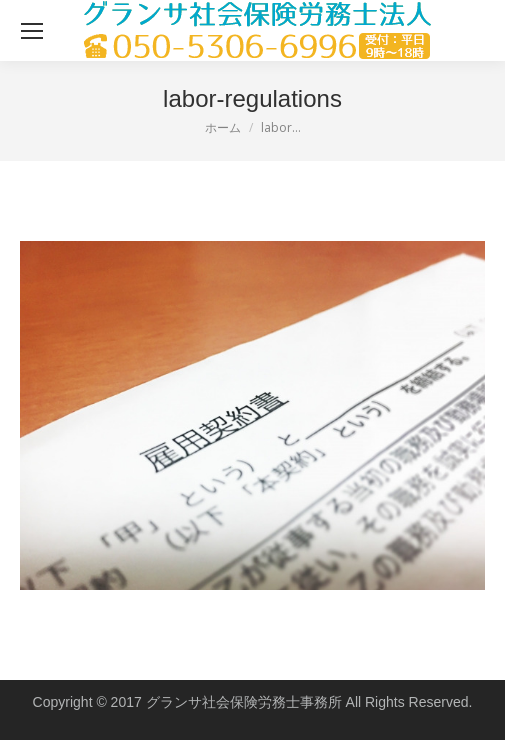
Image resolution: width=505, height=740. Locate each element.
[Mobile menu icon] (32, 31)
